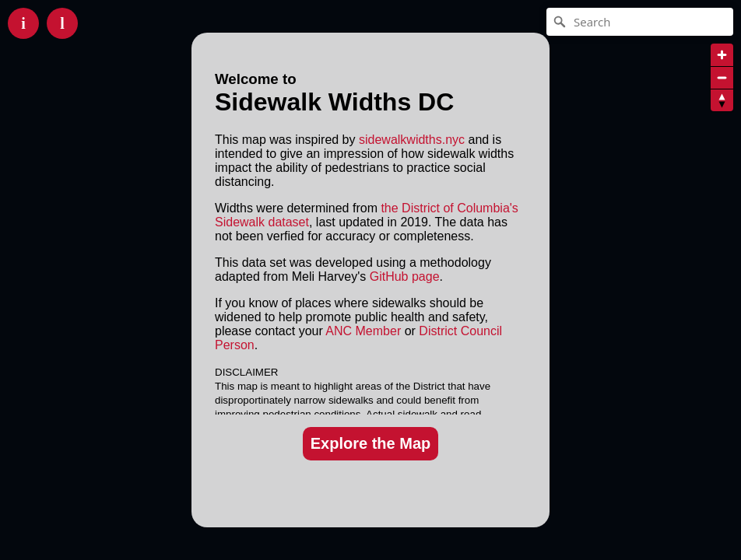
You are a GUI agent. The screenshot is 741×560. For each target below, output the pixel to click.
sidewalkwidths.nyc (412, 140)
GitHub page (405, 276)
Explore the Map (370, 443)
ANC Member (363, 331)
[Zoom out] (722, 77)
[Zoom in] (722, 55)
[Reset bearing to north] (722, 100)
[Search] (640, 22)
